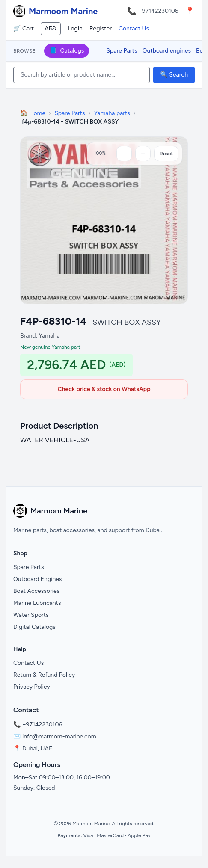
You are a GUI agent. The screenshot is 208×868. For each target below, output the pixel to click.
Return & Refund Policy (44, 675)
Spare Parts (122, 51)
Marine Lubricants (37, 603)
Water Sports (31, 615)
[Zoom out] (124, 154)
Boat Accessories (36, 591)
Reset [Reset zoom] (166, 154)
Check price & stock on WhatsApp (104, 389)
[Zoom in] (143, 154)
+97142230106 (158, 11)
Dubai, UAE (37, 748)
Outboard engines (167, 51)
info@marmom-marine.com (59, 736)
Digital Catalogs (34, 627)
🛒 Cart (24, 28)
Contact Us (134, 28)
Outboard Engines (37, 579)
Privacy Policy (32, 687)
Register (101, 28)
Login (75, 28)
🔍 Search (174, 75)
